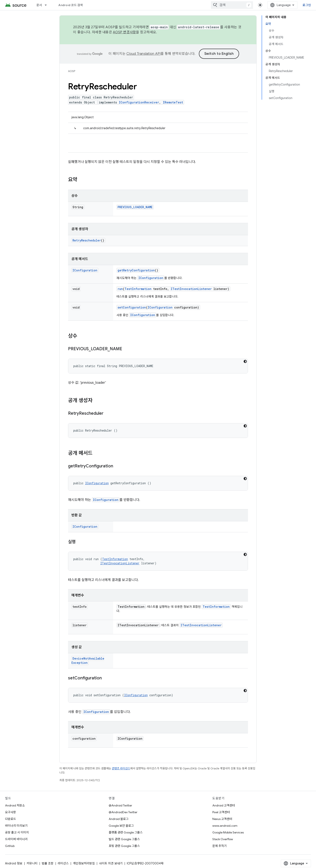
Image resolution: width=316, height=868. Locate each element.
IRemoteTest (173, 102)
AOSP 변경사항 (124, 32)
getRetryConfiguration (136, 270)
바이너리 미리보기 (16, 826)
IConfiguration (85, 270)
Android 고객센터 (224, 805)
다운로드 (11, 819)
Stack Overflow (223, 839)
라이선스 (63, 863)
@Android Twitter (120, 805)
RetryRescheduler (87, 240)
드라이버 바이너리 (16, 839)
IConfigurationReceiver (139, 102)
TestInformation (138, 289)
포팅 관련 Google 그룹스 (124, 846)
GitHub (10, 846)
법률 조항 (48, 863)
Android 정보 (14, 863)
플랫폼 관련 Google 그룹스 (126, 832)
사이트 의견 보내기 (111, 863)
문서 (39, 5)
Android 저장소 (15, 805)
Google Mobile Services (228, 832)
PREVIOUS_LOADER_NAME (135, 207)
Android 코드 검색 (71, 5)
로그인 (307, 5)
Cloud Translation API (143, 54)
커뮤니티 (32, 863)
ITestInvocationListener (191, 289)
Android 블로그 (119, 819)
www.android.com (225, 826)
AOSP (72, 71)
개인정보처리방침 (84, 863)
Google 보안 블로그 (121, 826)
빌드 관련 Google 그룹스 (124, 839)
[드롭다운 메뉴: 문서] (48, 5)
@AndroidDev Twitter (123, 812)
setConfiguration (132, 307)
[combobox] (232, 5)
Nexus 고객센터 (222, 819)
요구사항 (11, 812)
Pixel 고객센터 (221, 812)
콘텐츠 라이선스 (121, 768)
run (120, 289)
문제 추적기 (220, 846)
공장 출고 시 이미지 (17, 832)
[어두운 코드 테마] (245, 361)
